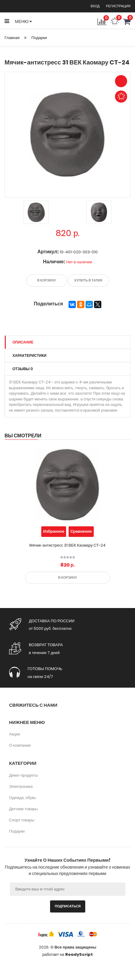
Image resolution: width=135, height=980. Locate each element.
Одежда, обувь (23, 798)
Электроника (21, 786)
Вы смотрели (23, 436)
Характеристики (29, 355)
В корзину (47, 280)
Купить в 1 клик (88, 280)
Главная (12, 38)
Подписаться (68, 906)
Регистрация (118, 6)
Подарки (39, 38)
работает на (67, 955)
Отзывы (23, 369)
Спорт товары (22, 820)
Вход (96, 6)
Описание (23, 342)
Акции (15, 734)
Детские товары (24, 809)
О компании (20, 745)
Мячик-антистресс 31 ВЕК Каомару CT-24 (68, 545)
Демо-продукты (24, 775)
